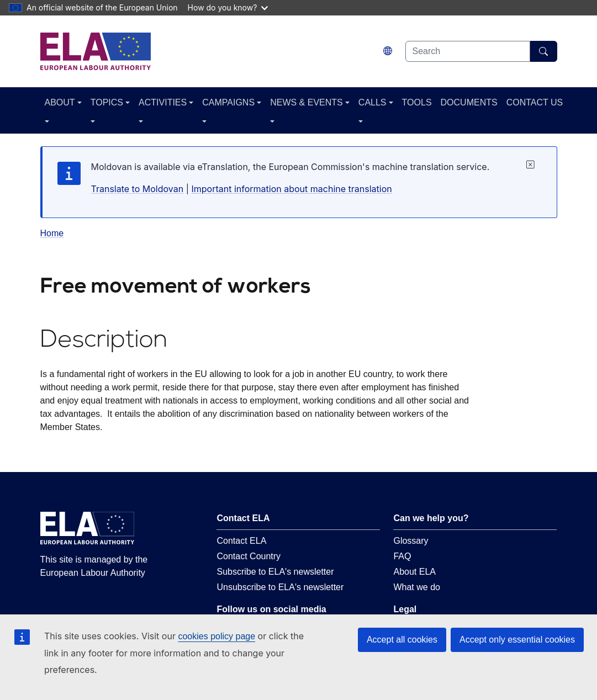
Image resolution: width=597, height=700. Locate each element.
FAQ (402, 556)
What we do (416, 587)
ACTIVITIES (163, 102)
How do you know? (228, 7)
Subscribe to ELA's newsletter (275, 572)
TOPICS (107, 102)
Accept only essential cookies (517, 640)
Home (52, 233)
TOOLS (417, 102)
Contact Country (249, 556)
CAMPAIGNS (228, 102)
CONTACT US (535, 102)
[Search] (544, 51)
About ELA (414, 572)
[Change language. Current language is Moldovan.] (388, 51)
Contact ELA (241, 541)
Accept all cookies (402, 640)
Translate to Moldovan (138, 189)
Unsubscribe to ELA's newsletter (280, 587)
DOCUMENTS (469, 102)
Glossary (411, 541)
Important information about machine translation (291, 189)
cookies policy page (216, 636)
